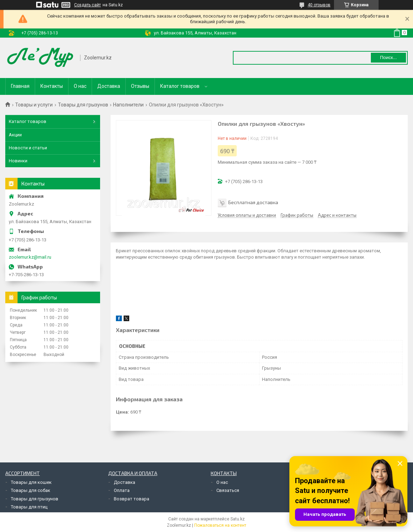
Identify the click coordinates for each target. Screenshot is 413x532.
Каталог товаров (180, 86)
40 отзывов (319, 5)
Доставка (109, 86)
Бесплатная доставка (253, 202)
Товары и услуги (34, 105)
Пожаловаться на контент (220, 525)
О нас (80, 86)
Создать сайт (87, 5)
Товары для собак (31, 490)
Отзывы (140, 86)
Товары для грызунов (83, 105)
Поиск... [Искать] (388, 57)
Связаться (228, 490)
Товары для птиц (29, 507)
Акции (15, 135)
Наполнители (128, 105)
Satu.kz (238, 519)
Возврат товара (132, 499)
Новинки (18, 161)
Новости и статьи (28, 148)
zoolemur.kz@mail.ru (30, 257)
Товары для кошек (31, 482)
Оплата (122, 490)
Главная (20, 86)
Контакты (52, 86)
